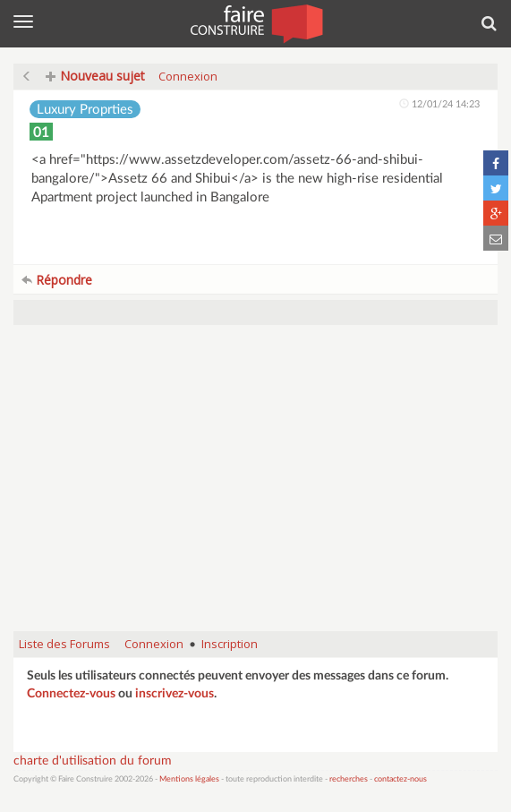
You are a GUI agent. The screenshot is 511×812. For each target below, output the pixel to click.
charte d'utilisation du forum (93, 761)
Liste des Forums (64, 644)
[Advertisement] (255, 487)
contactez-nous (400, 779)
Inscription (230, 644)
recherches (349, 779)
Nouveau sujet (95, 76)
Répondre (57, 280)
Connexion (188, 76)
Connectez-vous (71, 694)
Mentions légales (189, 779)
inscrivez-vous (175, 694)
